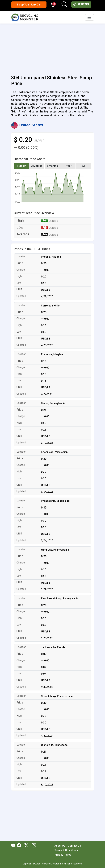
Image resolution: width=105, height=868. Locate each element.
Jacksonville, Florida (53, 647)
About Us (60, 846)
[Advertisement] (53, 47)
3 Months (37, 166)
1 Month (21, 166)
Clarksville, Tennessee (54, 745)
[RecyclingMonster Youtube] (14, 846)
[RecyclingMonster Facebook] (20, 846)
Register (81, 4)
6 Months (52, 166)
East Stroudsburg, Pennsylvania (60, 599)
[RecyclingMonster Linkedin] (33, 846)
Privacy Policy (63, 855)
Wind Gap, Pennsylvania (55, 550)
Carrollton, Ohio (50, 306)
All (84, 166)
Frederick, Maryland (53, 354)
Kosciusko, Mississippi (55, 452)
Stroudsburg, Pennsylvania (57, 696)
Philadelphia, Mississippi (56, 501)
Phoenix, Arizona (51, 257)
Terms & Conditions (66, 850)
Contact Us (74, 846)
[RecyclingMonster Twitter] (26, 846)
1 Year (68, 166)
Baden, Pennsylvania (53, 403)
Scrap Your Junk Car (29, 5)
